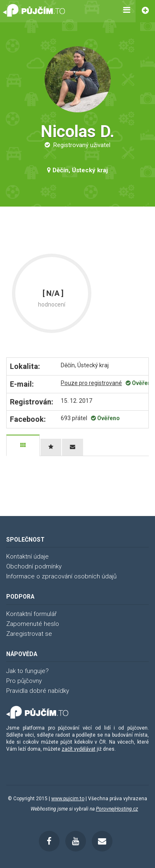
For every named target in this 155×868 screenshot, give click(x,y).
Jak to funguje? (27, 671)
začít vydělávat (79, 749)
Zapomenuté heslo (33, 624)
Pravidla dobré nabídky (38, 691)
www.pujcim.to (68, 799)
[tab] (23, 445)
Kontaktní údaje (27, 556)
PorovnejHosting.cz (117, 809)
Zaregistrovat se (29, 634)
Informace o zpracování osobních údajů (61, 576)
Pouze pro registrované (91, 383)
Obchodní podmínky (34, 566)
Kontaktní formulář (31, 614)
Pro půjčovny (24, 681)
